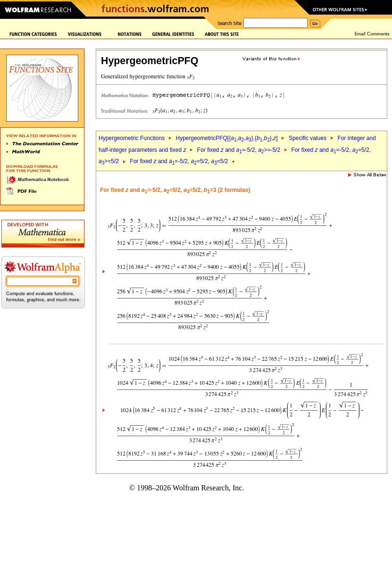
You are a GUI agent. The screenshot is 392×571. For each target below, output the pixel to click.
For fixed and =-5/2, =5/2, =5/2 (179, 161)
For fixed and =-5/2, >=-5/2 (239, 150)
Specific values (308, 138)
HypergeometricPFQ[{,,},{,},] (226, 138)
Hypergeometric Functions (132, 138)
